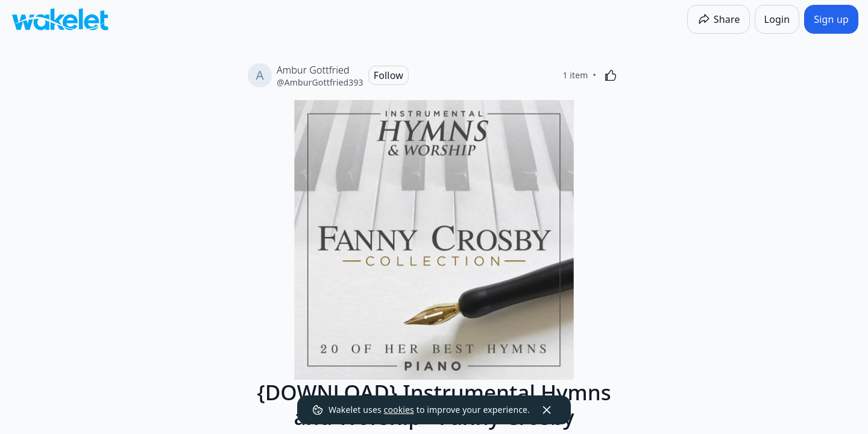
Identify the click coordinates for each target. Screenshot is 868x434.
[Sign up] (831, 19)
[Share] (719, 19)
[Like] (611, 75)
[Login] (777, 19)
